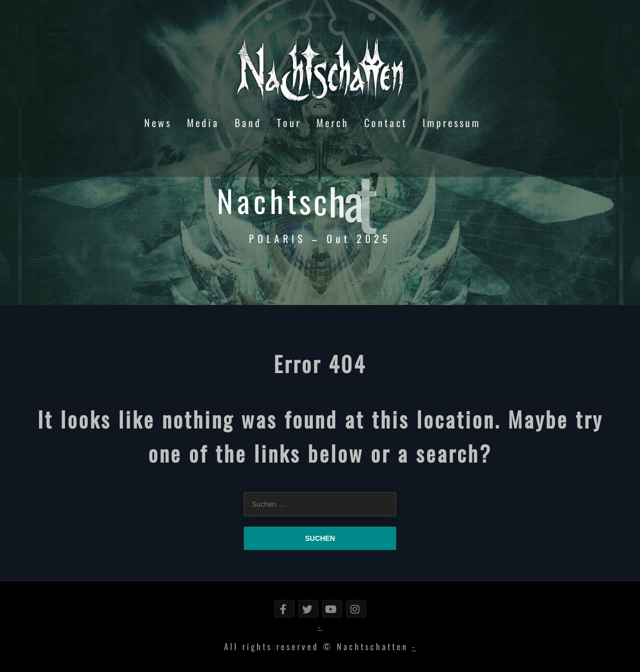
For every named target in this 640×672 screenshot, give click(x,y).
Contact (386, 123)
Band (248, 123)
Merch (333, 123)
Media (203, 123)
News (158, 123)
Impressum (452, 123)
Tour (289, 123)
